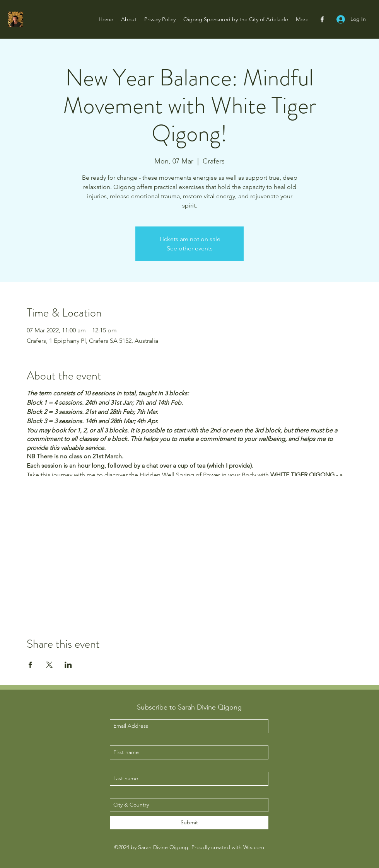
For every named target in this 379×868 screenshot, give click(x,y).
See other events (190, 248)
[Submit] (189, 823)
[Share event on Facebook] (30, 665)
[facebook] (322, 19)
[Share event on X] (49, 665)
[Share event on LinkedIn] (68, 665)
